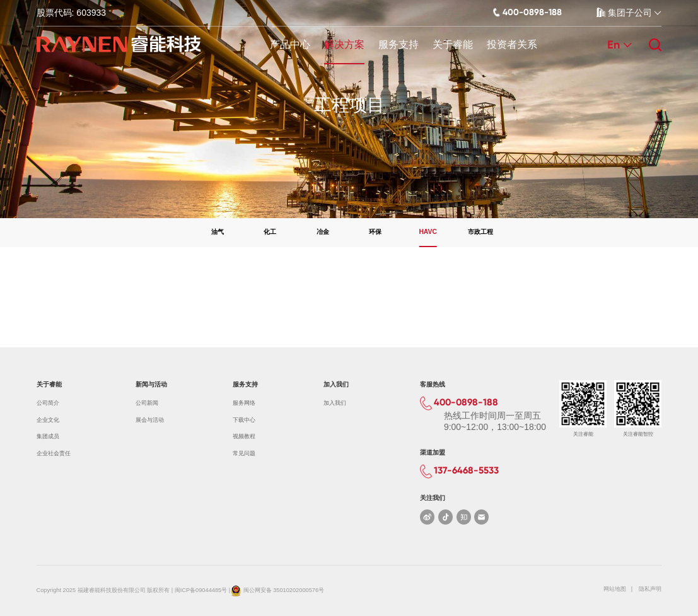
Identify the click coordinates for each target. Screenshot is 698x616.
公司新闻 (147, 403)
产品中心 (290, 44)
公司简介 (48, 403)
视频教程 (244, 436)
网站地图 (615, 589)
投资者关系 (512, 44)
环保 (375, 232)
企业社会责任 (54, 453)
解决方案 (344, 44)
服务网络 (244, 403)
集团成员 (48, 436)
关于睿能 (453, 44)
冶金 (323, 232)
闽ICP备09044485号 (201, 591)
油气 (218, 232)
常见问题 (244, 453)
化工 (270, 232)
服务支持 (398, 44)
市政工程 (480, 232)
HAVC (428, 232)
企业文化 (48, 420)
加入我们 (335, 403)
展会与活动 (150, 420)
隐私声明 (650, 589)
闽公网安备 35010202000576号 (284, 591)
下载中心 (244, 420)
